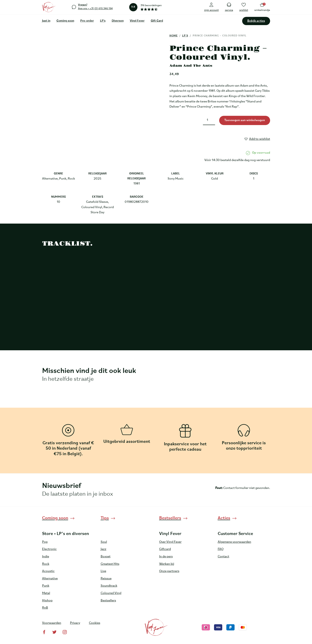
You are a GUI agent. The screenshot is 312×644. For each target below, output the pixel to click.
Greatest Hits (110, 564)
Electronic (49, 549)
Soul (104, 542)
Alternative (50, 579)
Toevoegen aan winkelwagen (245, 120)
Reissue (106, 579)
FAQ (221, 549)
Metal (46, 593)
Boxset (106, 557)
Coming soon (65, 21)
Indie (46, 557)
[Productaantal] (209, 120)
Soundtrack (109, 586)
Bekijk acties (256, 21)
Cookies (95, 623)
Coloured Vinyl (111, 593)
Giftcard (165, 549)
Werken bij (167, 564)
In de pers (166, 557)
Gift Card (157, 21)
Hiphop (47, 601)
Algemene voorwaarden (234, 542)
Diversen (118, 21)
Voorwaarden (52, 623)
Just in (46, 21)
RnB (45, 608)
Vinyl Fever (137, 21)
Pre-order (87, 21)
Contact (223, 557)
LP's (103, 21)
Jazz (104, 549)
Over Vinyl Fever (170, 542)
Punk (46, 586)
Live (103, 571)
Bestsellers (108, 601)
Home (174, 36)
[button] (257, 138)
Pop (45, 542)
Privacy (75, 623)
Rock (46, 564)
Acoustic (48, 571)
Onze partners (169, 571)
